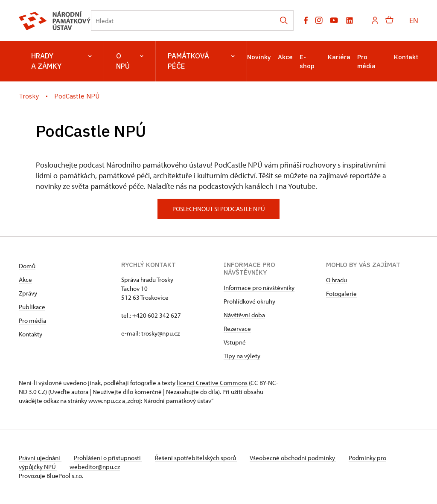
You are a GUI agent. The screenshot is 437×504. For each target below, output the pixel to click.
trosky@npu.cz (160, 333)
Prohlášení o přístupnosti (109, 458)
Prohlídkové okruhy (249, 301)
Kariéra (339, 57)
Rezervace (237, 329)
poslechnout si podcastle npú (219, 209)
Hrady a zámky (61, 61)
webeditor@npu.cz (96, 467)
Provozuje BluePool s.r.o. (51, 476)
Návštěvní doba (244, 315)
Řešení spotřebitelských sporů (198, 458)
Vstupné (235, 342)
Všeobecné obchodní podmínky (296, 458)
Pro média (32, 320)
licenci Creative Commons (212, 383)
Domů (27, 266)
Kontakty (31, 334)
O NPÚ (130, 61)
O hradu (336, 280)
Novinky (259, 57)
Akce (285, 57)
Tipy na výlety (242, 356)
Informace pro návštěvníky (259, 288)
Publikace (32, 307)
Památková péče (201, 61)
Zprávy (28, 293)
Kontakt (406, 57)
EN (414, 20)
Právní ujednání (40, 458)
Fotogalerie (341, 294)
